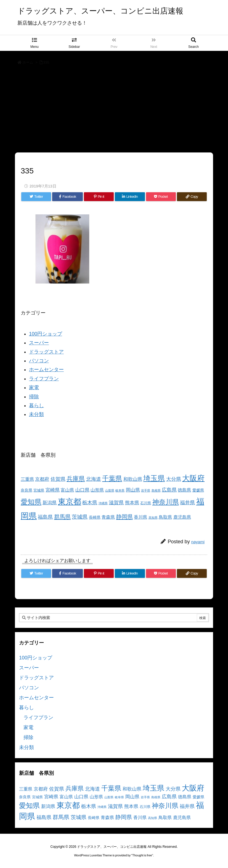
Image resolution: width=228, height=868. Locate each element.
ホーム (28, 62)
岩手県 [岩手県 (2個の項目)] (146, 490)
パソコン (39, 361)
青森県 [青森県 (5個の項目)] (108, 517)
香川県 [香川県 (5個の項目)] (140, 517)
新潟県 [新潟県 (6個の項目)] (50, 503)
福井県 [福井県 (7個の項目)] (187, 503)
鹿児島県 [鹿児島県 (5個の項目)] (182, 517)
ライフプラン (44, 379)
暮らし (36, 406)
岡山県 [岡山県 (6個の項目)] (133, 490)
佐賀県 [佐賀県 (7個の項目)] (58, 479)
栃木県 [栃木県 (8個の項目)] (90, 502)
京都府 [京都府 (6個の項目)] (42, 479)
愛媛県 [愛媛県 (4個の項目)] (198, 490)
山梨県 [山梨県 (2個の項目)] (110, 490)
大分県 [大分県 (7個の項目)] (174, 479)
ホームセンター (46, 370)
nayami (198, 542)
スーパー (39, 343)
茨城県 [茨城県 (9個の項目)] (80, 517)
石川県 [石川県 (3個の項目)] (146, 503)
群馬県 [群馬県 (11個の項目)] (62, 517)
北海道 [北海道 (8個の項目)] (94, 479)
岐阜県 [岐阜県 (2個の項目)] (120, 490)
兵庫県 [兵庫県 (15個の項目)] (76, 479)
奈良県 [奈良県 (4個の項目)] (26, 490)
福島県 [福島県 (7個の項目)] (45, 517)
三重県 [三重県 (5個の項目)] (27, 479)
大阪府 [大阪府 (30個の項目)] (193, 478)
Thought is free (142, 855)
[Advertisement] (114, 111)
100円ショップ (46, 334)
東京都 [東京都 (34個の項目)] (70, 502)
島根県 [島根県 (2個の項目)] (156, 490)
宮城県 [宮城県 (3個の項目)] (39, 490)
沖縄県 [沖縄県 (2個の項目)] (103, 503)
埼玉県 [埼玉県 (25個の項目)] (154, 478)
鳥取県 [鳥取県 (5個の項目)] (165, 517)
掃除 (34, 397)
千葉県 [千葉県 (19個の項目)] (112, 478)
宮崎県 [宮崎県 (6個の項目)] (53, 490)
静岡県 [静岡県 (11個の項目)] (124, 517)
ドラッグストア (46, 352)
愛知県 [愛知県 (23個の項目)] (31, 502)
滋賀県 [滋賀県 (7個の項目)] (116, 503)
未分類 (36, 414)
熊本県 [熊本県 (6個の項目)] (132, 503)
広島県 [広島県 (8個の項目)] (169, 490)
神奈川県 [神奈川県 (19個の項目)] (166, 502)
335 (46, 62)
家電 (34, 388)
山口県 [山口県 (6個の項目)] (82, 490)
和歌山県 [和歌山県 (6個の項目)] (133, 479)
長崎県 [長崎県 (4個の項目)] (95, 517)
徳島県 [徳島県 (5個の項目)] (184, 490)
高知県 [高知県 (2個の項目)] (153, 518)
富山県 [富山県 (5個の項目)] (67, 490)
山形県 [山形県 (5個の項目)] (97, 490)
